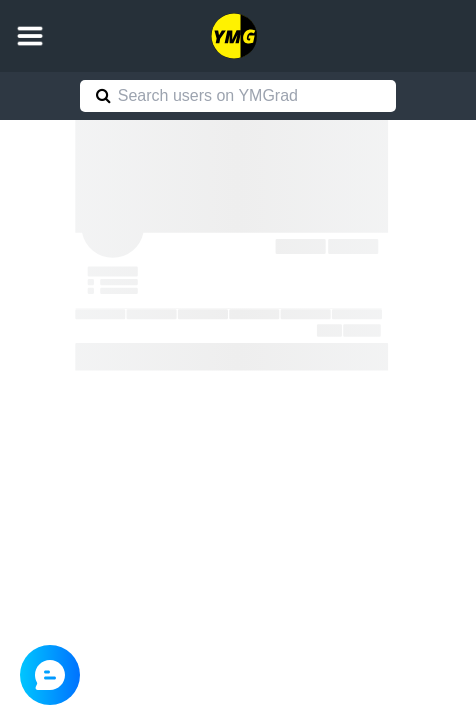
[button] (30, 36)
